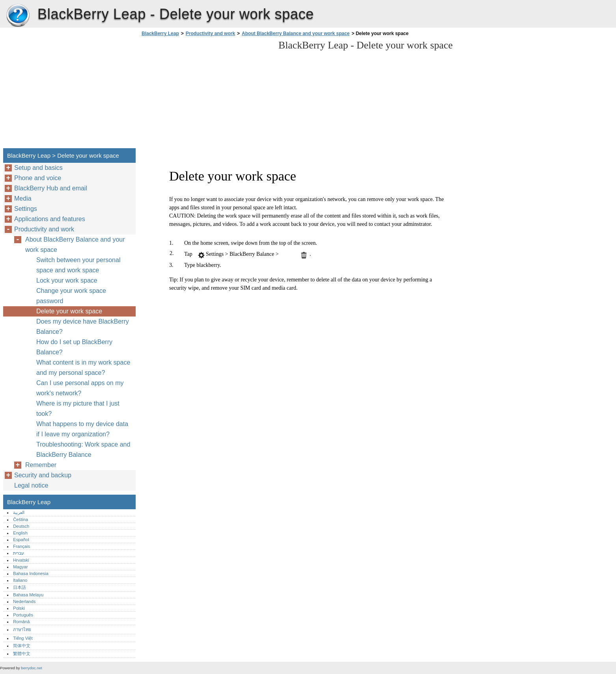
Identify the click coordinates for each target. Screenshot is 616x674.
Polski (19, 608)
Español (21, 540)
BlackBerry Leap (18, 16)
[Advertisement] (206, 95)
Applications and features (50, 219)
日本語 (20, 587)
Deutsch (21, 526)
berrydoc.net (31, 668)
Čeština (21, 519)
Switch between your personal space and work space (78, 265)
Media (23, 198)
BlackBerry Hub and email (51, 188)
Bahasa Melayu (28, 595)
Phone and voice (38, 178)
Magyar (20, 567)
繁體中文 (22, 654)
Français (21, 546)
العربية (19, 512)
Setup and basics (38, 168)
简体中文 (22, 646)
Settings (26, 209)
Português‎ (23, 615)
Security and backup (43, 475)
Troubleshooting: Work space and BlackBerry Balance (83, 450)
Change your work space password (71, 296)
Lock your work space (67, 280)
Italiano (20, 580)
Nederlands (24, 601)
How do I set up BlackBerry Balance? (74, 347)
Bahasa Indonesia (31, 573)
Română (21, 622)
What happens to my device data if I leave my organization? (82, 429)
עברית (19, 553)
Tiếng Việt (23, 638)
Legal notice (31, 485)
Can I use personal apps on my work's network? (80, 388)
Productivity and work (210, 34)
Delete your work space (69, 311)
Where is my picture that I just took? (78, 409)
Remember (41, 465)
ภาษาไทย (22, 629)
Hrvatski (21, 560)
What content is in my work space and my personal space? (83, 368)
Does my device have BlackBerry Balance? (83, 327)
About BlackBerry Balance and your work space (296, 34)
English (20, 533)
